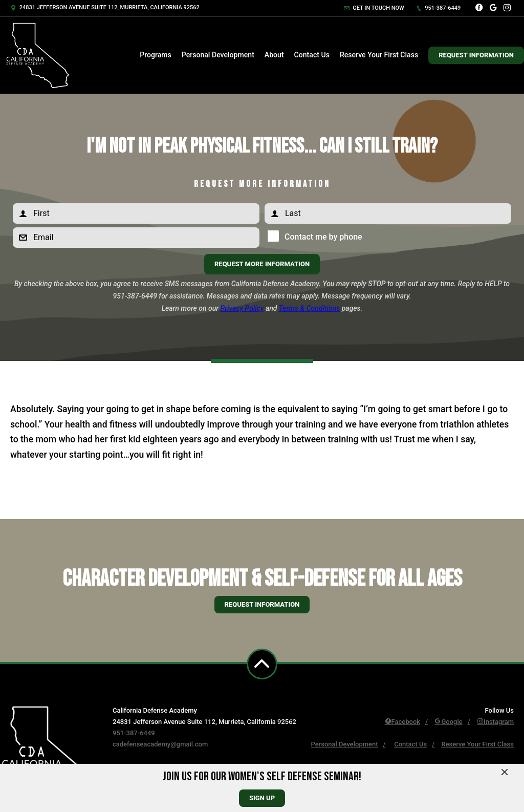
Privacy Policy (242, 308)
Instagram (495, 722)
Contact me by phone (321, 237)
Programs (156, 55)
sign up (262, 798)
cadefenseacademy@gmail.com (160, 744)
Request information (262, 604)
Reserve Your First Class (379, 55)
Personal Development (218, 55)
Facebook (403, 722)
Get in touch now (374, 8)
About (274, 55)
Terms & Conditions (310, 308)
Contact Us (312, 55)
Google (448, 722)
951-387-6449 (439, 8)
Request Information (476, 55)
